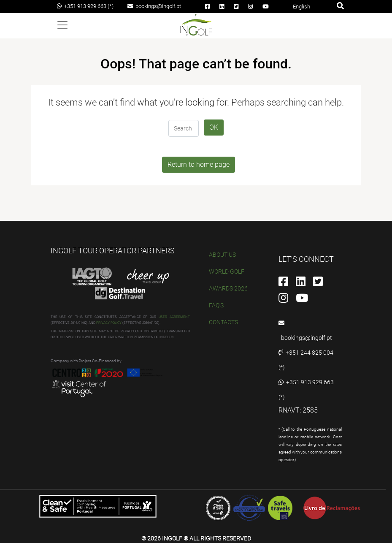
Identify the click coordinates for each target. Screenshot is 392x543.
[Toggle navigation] (62, 25)
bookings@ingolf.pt (154, 6)
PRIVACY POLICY (109, 323)
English (301, 7)
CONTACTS (223, 322)
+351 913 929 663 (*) (85, 6)
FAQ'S (216, 305)
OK (214, 127)
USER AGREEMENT (174, 317)
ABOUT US (222, 255)
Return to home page (199, 164)
